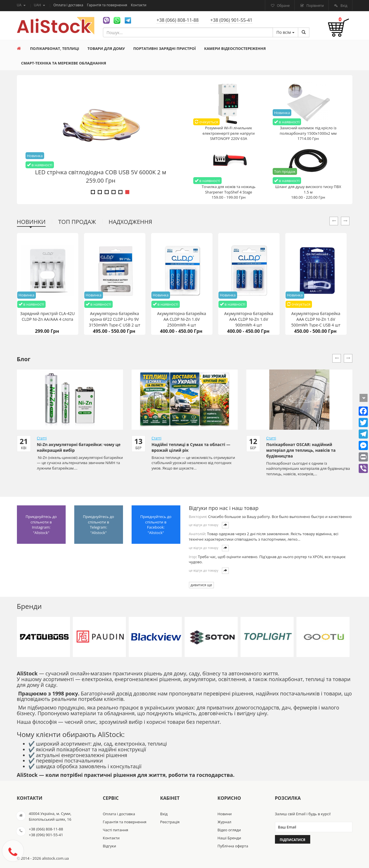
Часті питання (116, 830)
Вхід (343, 6)
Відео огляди (229, 830)
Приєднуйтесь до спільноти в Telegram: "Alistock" (98, 525)
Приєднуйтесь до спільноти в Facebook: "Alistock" (156, 525)
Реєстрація (170, 822)
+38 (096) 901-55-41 (232, 20)
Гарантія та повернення (107, 5)
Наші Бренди (229, 838)
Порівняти (315, 6)
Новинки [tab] (31, 222)
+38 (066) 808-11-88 (178, 20)
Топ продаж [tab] (77, 222)
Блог (24, 359)
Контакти (139, 5)
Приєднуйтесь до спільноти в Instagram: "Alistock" (41, 525)
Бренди (29, 606)
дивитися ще (201, 585)
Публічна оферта (233, 846)
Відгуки (110, 846)
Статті (42, 438)
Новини (225, 814)
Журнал (224, 822)
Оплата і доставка (69, 5)
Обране (283, 6)
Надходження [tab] (130, 222)
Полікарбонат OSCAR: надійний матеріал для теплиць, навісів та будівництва (301, 450)
